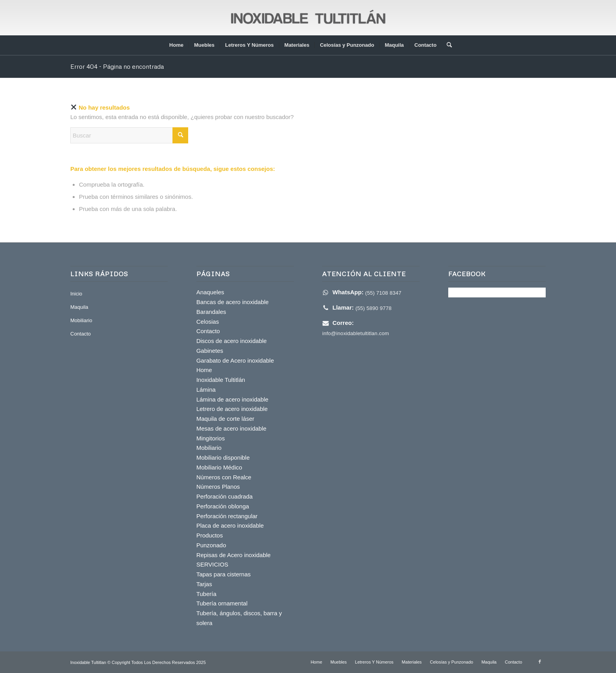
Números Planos (218, 487)
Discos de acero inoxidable (232, 341)
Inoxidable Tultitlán (221, 380)
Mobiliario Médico (219, 467)
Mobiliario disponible (223, 458)
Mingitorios (211, 438)
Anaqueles (210, 292)
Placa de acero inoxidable (230, 525)
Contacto (81, 334)
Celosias (208, 322)
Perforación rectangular (227, 516)
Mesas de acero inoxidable (231, 428)
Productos (210, 535)
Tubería (206, 594)
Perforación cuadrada (225, 496)
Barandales (211, 312)
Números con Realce (224, 477)
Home (204, 370)
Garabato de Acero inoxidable (235, 360)
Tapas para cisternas (224, 574)
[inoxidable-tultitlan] (308, 18)
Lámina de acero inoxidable (232, 399)
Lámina (206, 390)
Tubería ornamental (222, 603)
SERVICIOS (212, 564)
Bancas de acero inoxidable (233, 302)
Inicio (76, 294)
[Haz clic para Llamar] (357, 308)
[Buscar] (447, 45)
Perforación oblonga (223, 506)
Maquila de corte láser (225, 419)
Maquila (79, 307)
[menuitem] (176, 45)
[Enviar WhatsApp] (362, 292)
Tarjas (204, 584)
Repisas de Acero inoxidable (234, 555)
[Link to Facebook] (540, 662)
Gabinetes (210, 351)
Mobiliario (81, 320)
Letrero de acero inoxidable (232, 409)
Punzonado (211, 545)
